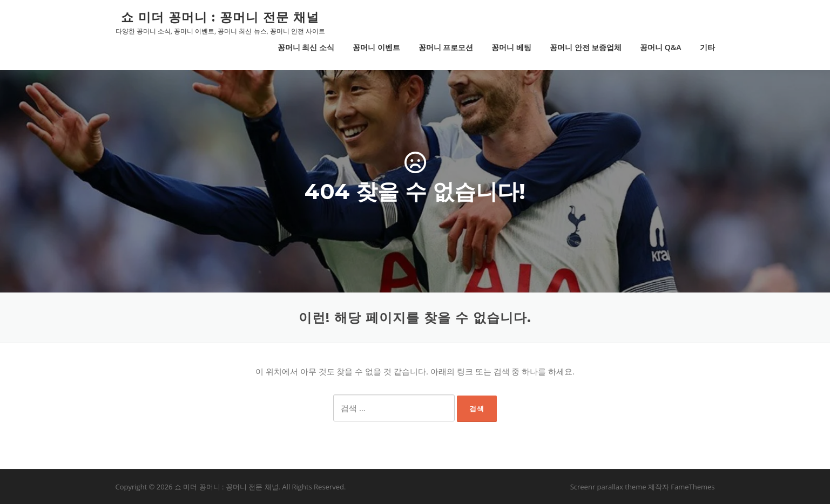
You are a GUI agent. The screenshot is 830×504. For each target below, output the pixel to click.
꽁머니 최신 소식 (306, 47)
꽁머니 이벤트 (376, 47)
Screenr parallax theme (608, 487)
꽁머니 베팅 (511, 47)
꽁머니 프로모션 (446, 47)
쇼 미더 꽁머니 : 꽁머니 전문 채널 (220, 17)
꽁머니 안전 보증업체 (586, 47)
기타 (707, 47)
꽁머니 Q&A (660, 47)
